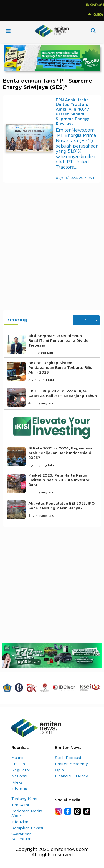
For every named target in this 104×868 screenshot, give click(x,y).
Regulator (21, 770)
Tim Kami (20, 805)
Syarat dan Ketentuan (21, 837)
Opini (60, 770)
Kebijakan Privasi (27, 828)
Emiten (18, 764)
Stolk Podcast (68, 758)
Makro (17, 758)
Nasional (19, 776)
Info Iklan (20, 822)
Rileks (17, 782)
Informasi (20, 789)
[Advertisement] (52, 252)
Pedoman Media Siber (27, 813)
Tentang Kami (24, 799)
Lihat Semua (86, 320)
